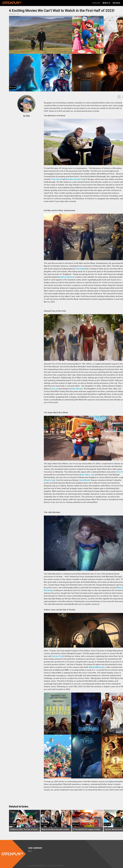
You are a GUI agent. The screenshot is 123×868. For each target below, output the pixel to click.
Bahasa (116, 3)
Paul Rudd (80, 269)
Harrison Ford (57, 656)
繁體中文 (106, 3)
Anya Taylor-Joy (87, 475)
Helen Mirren (76, 389)
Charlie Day (49, 480)
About (30, 851)
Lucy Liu (54, 389)
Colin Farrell (57, 179)
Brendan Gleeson (73, 179)
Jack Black (85, 480)
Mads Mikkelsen (97, 667)
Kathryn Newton (67, 277)
